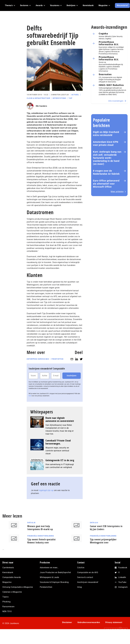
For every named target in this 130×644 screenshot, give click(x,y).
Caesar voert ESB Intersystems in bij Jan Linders (106, 528)
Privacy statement (114, 622)
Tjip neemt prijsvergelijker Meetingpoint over (103, 541)
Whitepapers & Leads (49, 577)
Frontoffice (57, 359)
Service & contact (85, 577)
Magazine (7, 582)
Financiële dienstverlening (41, 536)
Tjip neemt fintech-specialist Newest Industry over (41, 541)
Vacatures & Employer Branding (54, 582)
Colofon (81, 568)
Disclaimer (67, 622)
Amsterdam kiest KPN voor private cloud (106, 143)
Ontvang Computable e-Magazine (18, 587)
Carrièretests (8, 568)
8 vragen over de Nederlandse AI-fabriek (106, 172)
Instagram (123, 587)
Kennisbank (8, 572)
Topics (5, 597)
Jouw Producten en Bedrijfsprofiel (55, 572)
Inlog (80, 587)
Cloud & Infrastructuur (38, 98)
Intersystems (59, 98)
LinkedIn (122, 577)
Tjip (70, 98)
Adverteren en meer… (49, 568)
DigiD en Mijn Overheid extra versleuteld (106, 134)
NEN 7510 (7, 611)
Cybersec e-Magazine (12, 592)
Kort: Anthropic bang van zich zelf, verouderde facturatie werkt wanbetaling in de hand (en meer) (107, 158)
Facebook (123, 568)
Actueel (75, 95)
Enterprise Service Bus (38, 359)
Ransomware (8, 607)
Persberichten (46, 587)
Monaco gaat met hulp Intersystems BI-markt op (40, 528)
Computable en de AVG (88, 572)
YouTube (122, 582)
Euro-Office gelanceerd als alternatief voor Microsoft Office (106, 184)
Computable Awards (12, 577)
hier (30, 396)
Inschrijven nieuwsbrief (88, 582)
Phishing (6, 602)
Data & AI (31, 523)
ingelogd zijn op (46, 490)
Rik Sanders (41, 106)
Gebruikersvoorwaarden (89, 622)
